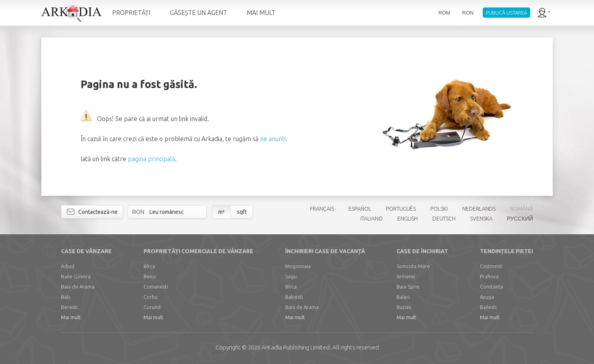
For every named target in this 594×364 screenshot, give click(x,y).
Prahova (489, 276)
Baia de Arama (78, 287)
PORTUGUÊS (401, 209)
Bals (65, 297)
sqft (242, 212)
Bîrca (149, 266)
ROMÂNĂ (522, 209)
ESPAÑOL (360, 209)
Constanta (492, 287)
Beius (150, 276)
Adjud (68, 266)
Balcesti (294, 297)
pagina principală (151, 159)
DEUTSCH (444, 219)
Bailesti (488, 307)
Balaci (403, 297)
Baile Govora (76, 276)
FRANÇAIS (322, 209)
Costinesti (491, 266)
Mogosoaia (298, 266)
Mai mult (71, 317)
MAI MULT (261, 13)
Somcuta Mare (413, 266)
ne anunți (273, 139)
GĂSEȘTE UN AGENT (198, 13)
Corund (152, 307)
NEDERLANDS (479, 209)
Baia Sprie (408, 287)
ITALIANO (372, 219)
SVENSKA (481, 219)
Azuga (487, 297)
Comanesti (156, 287)
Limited (296, 347)
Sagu (291, 276)
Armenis (406, 276)
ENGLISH (408, 219)
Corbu (151, 297)
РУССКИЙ (520, 219)
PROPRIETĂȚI (131, 13)
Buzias (404, 307)
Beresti (69, 307)
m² (221, 212)
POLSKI (439, 209)
